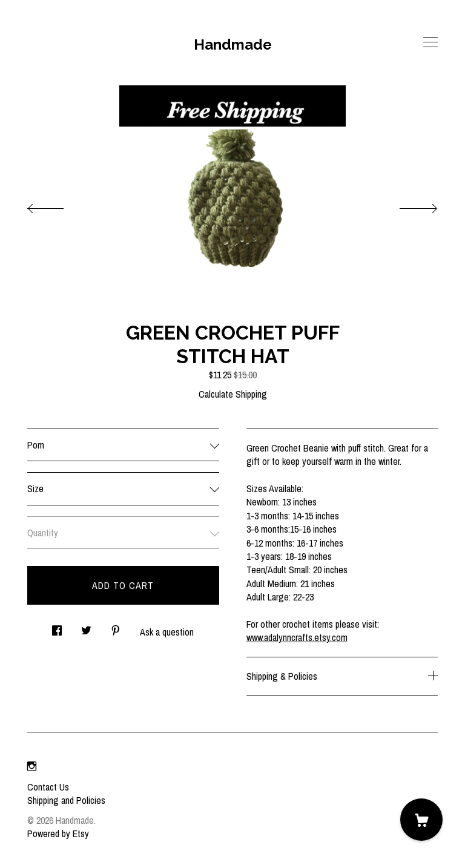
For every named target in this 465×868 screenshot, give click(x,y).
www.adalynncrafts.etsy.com (297, 637)
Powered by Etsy (58, 833)
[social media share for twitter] (86, 627)
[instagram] (32, 766)
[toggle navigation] (430, 42)
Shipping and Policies (66, 800)
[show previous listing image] (58, 205)
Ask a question (167, 632)
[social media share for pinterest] (116, 627)
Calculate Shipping (233, 394)
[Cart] (421, 820)
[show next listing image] (407, 205)
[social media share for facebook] (57, 627)
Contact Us (48, 787)
